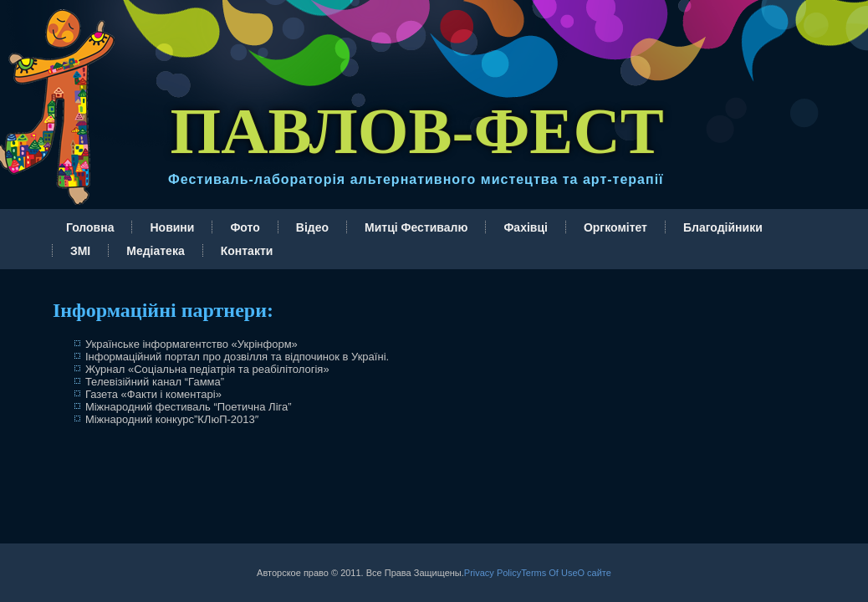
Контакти (247, 251)
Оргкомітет (615, 227)
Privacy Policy (493, 573)
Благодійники (723, 227)
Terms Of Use (549, 573)
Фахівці (526, 227)
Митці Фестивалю (416, 227)
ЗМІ (80, 251)
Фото (245, 227)
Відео (312, 227)
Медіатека (155, 251)
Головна (90, 227)
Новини (172, 227)
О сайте (595, 573)
